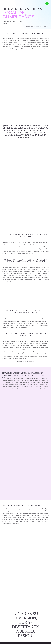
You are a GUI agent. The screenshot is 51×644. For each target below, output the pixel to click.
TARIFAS (26, 68)
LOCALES (26, 58)
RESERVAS (26, 63)
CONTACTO (26, 73)
